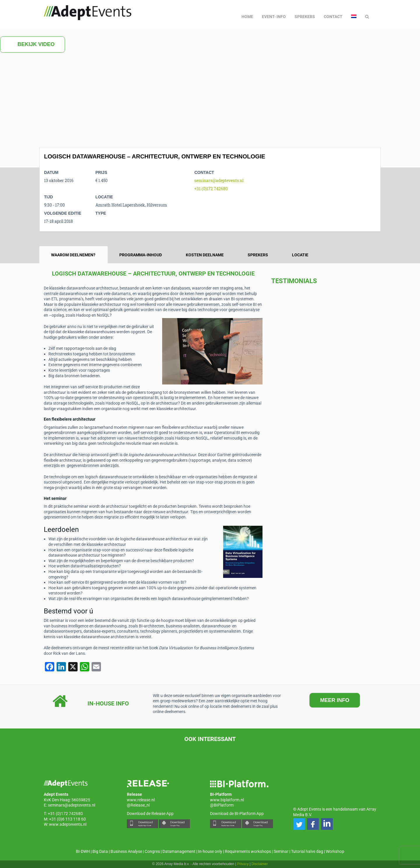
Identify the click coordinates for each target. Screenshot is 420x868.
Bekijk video (33, 45)
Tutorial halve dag (307, 851)
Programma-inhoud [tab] (141, 255)
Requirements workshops (248, 851)
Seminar (281, 851)
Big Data (100, 851)
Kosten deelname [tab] (205, 255)
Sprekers (305, 17)
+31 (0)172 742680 (211, 189)
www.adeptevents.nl (68, 824)
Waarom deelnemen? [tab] (73, 255)
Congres (152, 851)
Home (247, 17)
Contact (333, 17)
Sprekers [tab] (258, 255)
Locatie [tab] (300, 255)
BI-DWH (83, 851)
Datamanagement (179, 851)
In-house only (210, 851)
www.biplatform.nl (227, 800)
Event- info (274, 17)
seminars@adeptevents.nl (219, 180)
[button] (299, 824)
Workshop (335, 851)
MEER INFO (335, 700)
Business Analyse (126, 851)
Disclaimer (260, 864)
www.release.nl (141, 800)
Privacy (243, 864)
